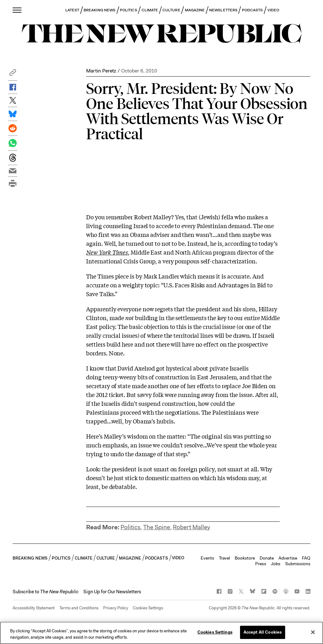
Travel (224, 558)
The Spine (157, 527)
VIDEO (273, 10)
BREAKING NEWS (100, 10)
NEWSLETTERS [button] (223, 10)
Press (261, 564)
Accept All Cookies (263, 632)
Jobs (276, 564)
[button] (13, 74)
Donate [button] (267, 558)
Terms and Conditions (79, 608)
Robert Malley (191, 527)
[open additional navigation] (17, 10)
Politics (130, 527)
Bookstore (245, 558)
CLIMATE (150, 10)
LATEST (72, 10)
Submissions (298, 564)
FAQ (306, 558)
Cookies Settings (148, 608)
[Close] (313, 632)
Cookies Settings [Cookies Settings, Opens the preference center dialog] (215, 632)
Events (207, 558)
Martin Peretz (101, 71)
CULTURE (171, 10)
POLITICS (129, 10)
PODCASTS (253, 10)
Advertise (288, 558)
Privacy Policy (116, 608)
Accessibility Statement (34, 608)
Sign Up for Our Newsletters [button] (112, 592)
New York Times (107, 252)
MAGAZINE (195, 10)
